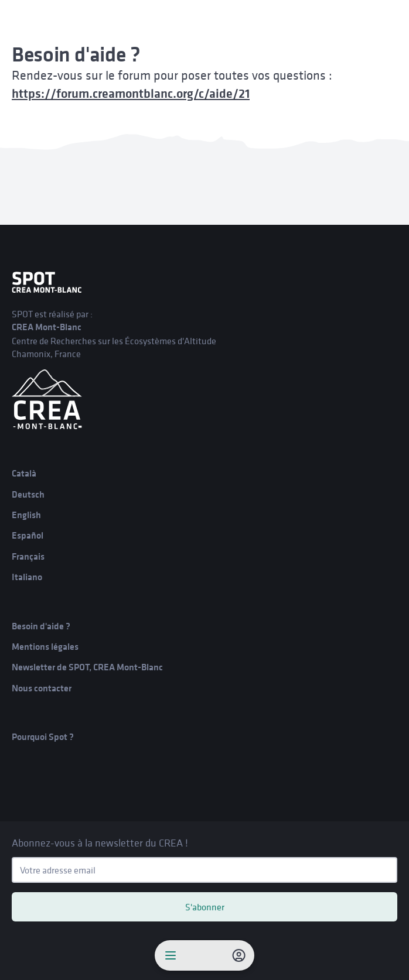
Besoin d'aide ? (41, 626)
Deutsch (28, 494)
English (26, 515)
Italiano (27, 577)
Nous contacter (42, 688)
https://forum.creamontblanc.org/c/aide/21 (131, 93)
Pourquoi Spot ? (43, 737)
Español (28, 535)
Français (28, 556)
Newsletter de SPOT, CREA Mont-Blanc (87, 667)
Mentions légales (45, 647)
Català (24, 473)
